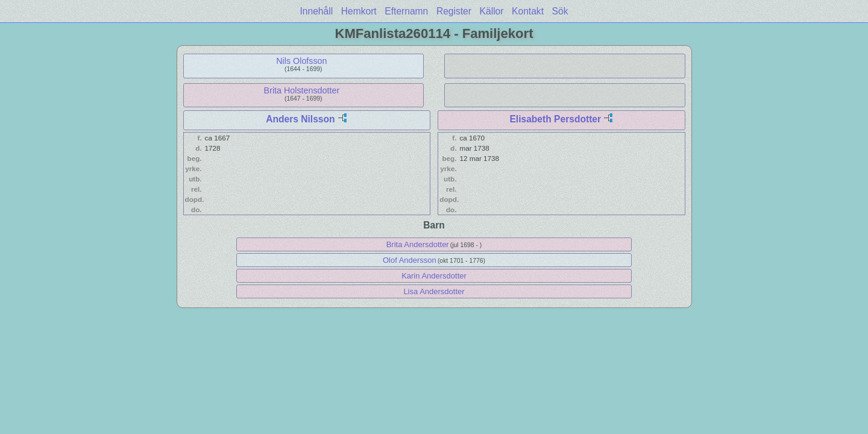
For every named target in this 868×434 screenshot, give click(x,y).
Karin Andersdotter (434, 276)
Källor (492, 11)
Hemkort (359, 11)
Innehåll (317, 11)
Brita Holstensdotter (302, 90)
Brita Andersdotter (418, 244)
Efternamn (406, 11)
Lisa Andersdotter (434, 291)
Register (454, 11)
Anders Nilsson (300, 119)
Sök (560, 11)
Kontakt (528, 11)
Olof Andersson (410, 260)
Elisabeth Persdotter (555, 119)
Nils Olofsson (301, 61)
